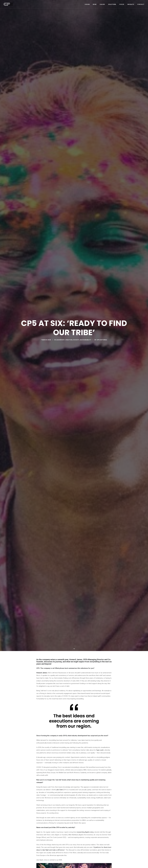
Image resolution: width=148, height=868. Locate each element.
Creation (69, 340)
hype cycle (100, 750)
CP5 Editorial (102, 340)
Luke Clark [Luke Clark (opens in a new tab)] (59, 790)
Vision (87, 4)
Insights (131, 4)
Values (102, 4)
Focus (122, 4)
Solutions (112, 4)
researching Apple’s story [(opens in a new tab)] (85, 832)
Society (76, 340)
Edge (95, 4)
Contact (141, 4)
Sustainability (86, 340)
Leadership (60, 340)
